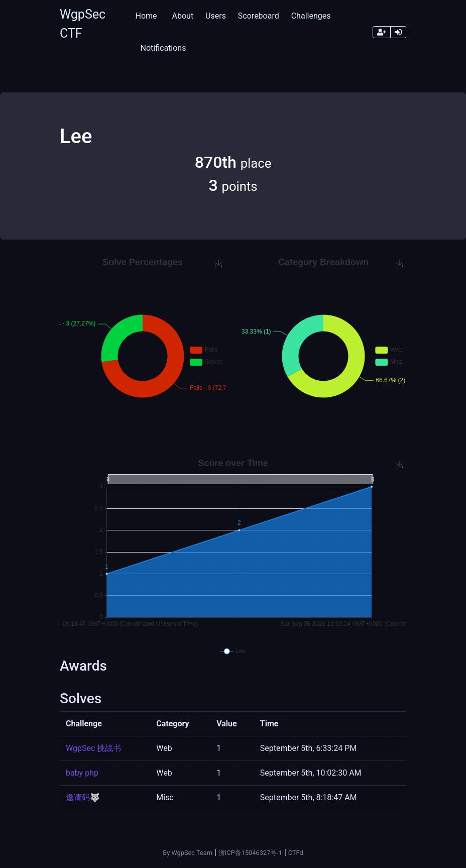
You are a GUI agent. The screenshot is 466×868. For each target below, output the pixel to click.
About (183, 16)
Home (146, 16)
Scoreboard (259, 16)
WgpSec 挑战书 (93, 748)
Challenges (311, 16)
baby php (82, 773)
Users (216, 16)
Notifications (163, 48)
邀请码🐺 (83, 797)
